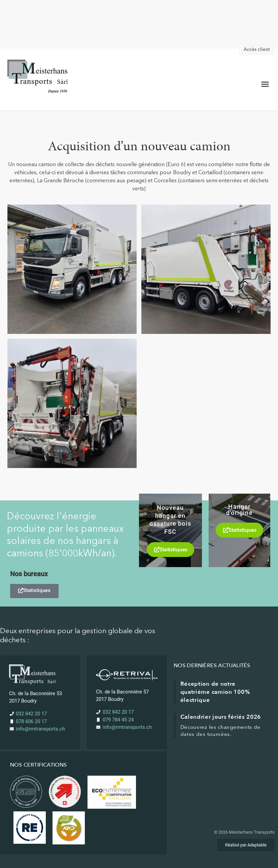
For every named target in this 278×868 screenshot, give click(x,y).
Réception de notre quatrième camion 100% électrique (215, 692)
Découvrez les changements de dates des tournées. (221, 731)
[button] (265, 84)
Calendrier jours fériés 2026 (221, 717)
